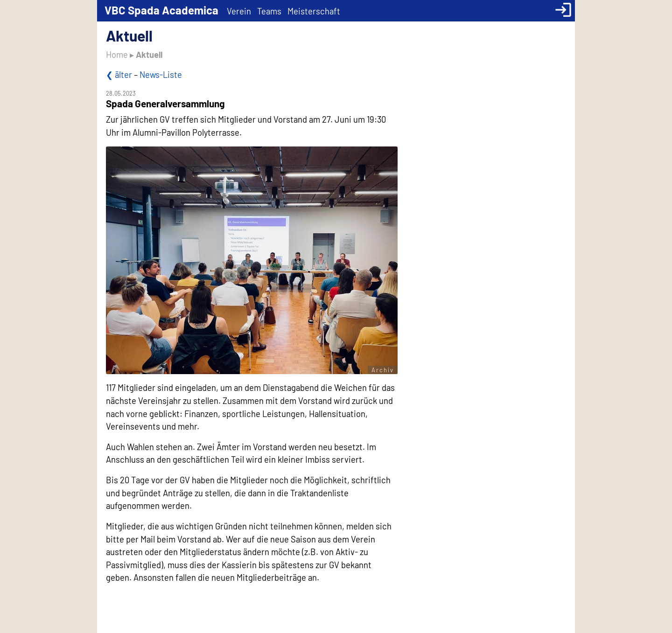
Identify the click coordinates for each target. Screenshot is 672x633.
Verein (239, 11)
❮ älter (119, 75)
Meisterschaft (314, 11)
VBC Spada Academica (161, 10)
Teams (269, 11)
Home (117, 55)
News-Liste (161, 75)
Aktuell (149, 55)
